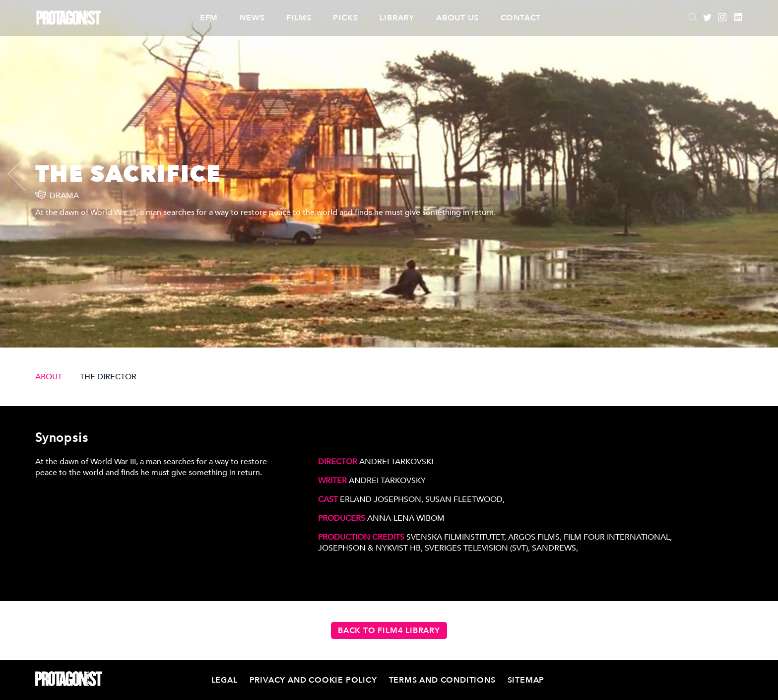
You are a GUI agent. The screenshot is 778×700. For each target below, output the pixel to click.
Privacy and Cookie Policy (313, 680)
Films (299, 18)
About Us (457, 18)
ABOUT (49, 377)
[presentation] (25, 174)
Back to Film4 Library (389, 630)
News (252, 18)
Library (397, 18)
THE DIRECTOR (108, 377)
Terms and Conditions (442, 680)
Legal (225, 680)
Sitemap (526, 680)
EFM (209, 18)
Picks (345, 18)
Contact (521, 18)
